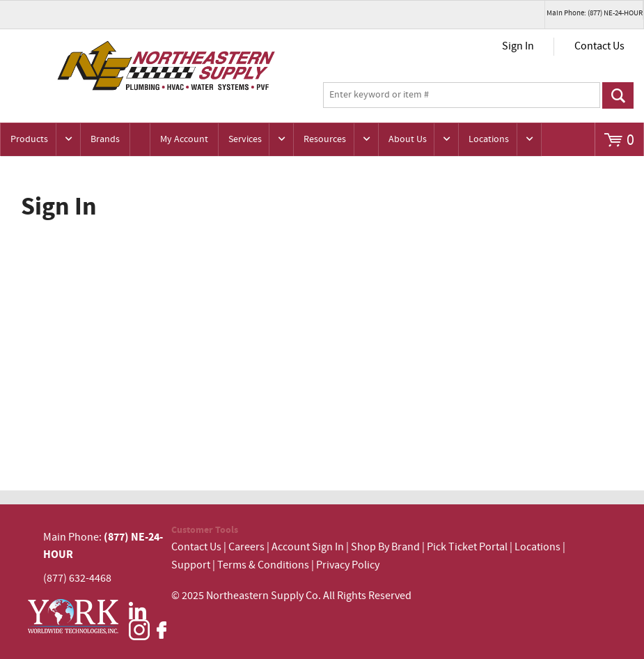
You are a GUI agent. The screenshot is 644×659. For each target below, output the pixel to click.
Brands (105, 139)
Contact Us (599, 46)
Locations (489, 139)
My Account (184, 139)
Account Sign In (309, 547)
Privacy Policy (348, 565)
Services (245, 139)
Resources (325, 139)
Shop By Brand (385, 547)
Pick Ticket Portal (467, 547)
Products (29, 139)
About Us (408, 139)
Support (191, 565)
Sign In (518, 46)
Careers (246, 547)
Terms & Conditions (263, 565)
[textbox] (462, 95)
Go (618, 95)
